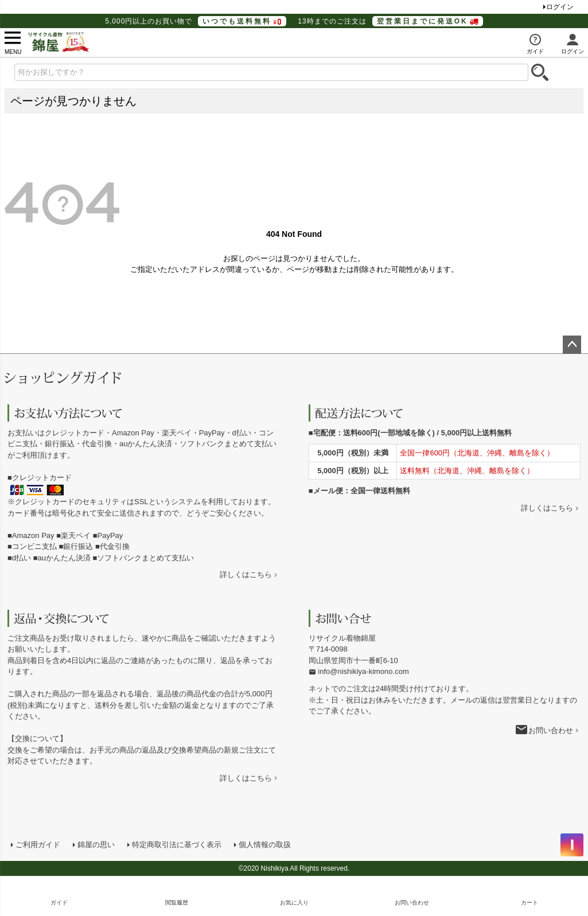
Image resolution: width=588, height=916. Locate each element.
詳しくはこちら (246, 574)
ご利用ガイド (38, 845)
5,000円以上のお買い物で (196, 21)
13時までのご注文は (390, 21)
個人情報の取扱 (265, 845)
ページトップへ (572, 345)
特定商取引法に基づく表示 (177, 845)
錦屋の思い (96, 845)
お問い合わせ (551, 730)
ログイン (560, 7)
